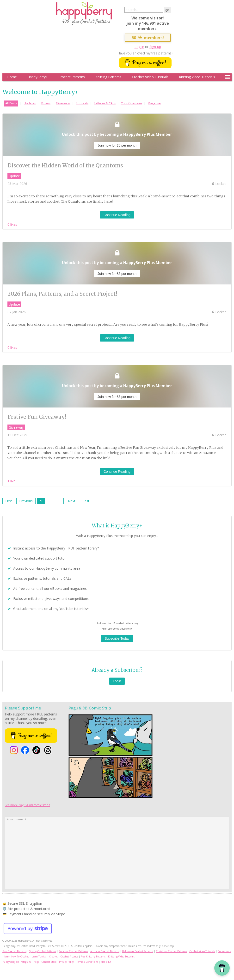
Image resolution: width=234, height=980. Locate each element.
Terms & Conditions (87, 962)
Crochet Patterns (72, 77)
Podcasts (82, 103)
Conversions (224, 951)
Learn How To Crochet (17, 956)
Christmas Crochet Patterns (171, 951)
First (9, 501)
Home (12, 77)
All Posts (11, 103)
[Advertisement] (117, 856)
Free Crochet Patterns (14, 951)
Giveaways (63, 103)
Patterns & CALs (105, 103)
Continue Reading (117, 215)
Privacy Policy (66, 962)
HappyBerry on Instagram (17, 962)
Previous (26, 501)
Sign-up (155, 47)
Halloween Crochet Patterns (138, 951)
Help (36, 962)
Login (117, 681)
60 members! (148, 38)
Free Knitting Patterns (93, 956)
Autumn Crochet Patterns (105, 951)
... (60, 501)
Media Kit (106, 962)
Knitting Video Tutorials (197, 77)
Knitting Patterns (108, 77)
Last (86, 501)
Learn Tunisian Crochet (45, 956)
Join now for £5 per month (117, 145)
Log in (139, 47)
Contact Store (49, 962)
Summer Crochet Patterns (73, 951)
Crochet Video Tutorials (150, 77)
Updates (30, 103)
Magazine (154, 103)
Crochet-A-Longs (69, 956)
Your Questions (132, 103)
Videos (46, 103)
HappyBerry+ (38, 77)
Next (72, 501)
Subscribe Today (117, 638)
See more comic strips (27, 805)
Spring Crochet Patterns (43, 951)
